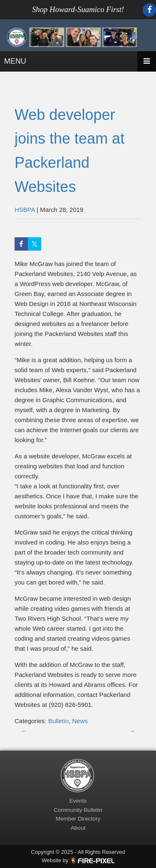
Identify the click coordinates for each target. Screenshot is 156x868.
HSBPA (25, 210)
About (78, 828)
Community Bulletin (78, 810)
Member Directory (78, 819)
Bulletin (58, 721)
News (80, 721)
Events (78, 801)
